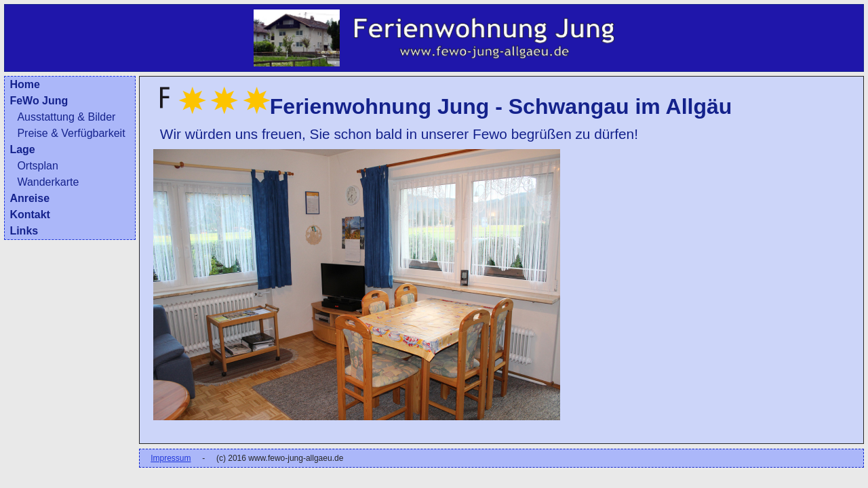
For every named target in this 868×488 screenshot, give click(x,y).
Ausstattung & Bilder (66, 117)
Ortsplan (37, 166)
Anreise (29, 198)
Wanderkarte (48, 182)
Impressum (171, 458)
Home (24, 84)
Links (24, 231)
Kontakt (30, 215)
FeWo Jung (39, 101)
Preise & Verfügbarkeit (71, 133)
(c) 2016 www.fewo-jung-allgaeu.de (280, 458)
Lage (22, 149)
